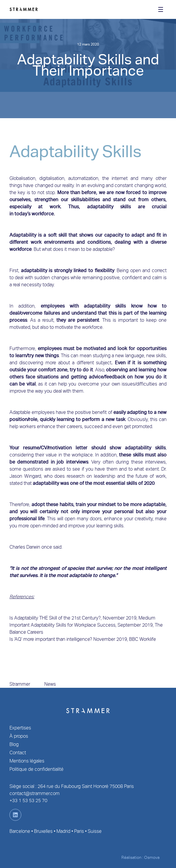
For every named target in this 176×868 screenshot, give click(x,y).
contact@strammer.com (35, 793)
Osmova (152, 857)
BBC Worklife (142, 639)
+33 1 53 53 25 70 (28, 800)
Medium (147, 618)
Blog (14, 744)
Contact (18, 753)
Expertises (20, 728)
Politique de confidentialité (36, 769)
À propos (19, 736)
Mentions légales (27, 761)
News (50, 684)
